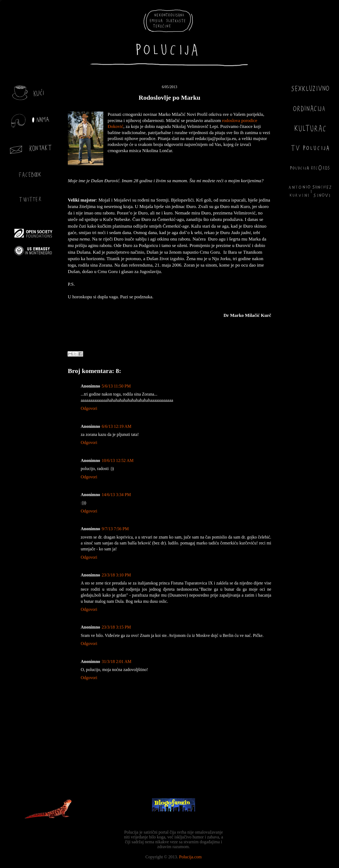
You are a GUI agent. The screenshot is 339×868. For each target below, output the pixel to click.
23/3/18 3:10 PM (116, 575)
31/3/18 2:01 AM (116, 661)
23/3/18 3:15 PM (116, 627)
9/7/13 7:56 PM (115, 529)
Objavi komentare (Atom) (183, 774)
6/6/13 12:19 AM (116, 426)
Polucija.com (190, 857)
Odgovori (89, 408)
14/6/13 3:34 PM (116, 495)
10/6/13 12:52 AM (118, 460)
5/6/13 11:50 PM (116, 386)
